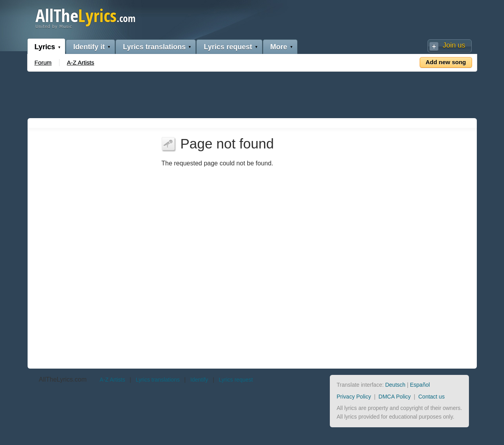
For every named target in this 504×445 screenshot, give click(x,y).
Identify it (89, 47)
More (279, 47)
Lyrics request (228, 47)
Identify (199, 380)
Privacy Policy (354, 397)
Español (420, 385)
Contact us (431, 397)
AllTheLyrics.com (63, 379)
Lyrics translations (154, 47)
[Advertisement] (252, 93)
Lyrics (45, 47)
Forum (43, 62)
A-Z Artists (81, 62)
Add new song (446, 62)
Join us (454, 45)
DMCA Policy (395, 397)
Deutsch (395, 385)
